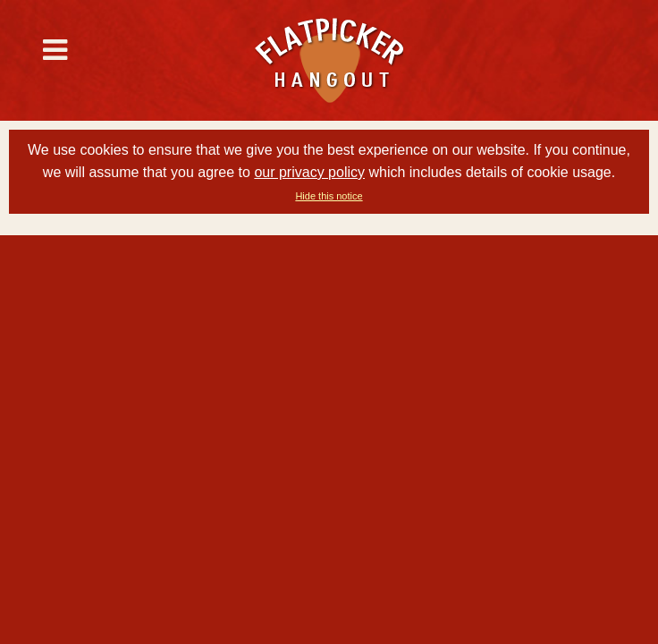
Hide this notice (329, 196)
